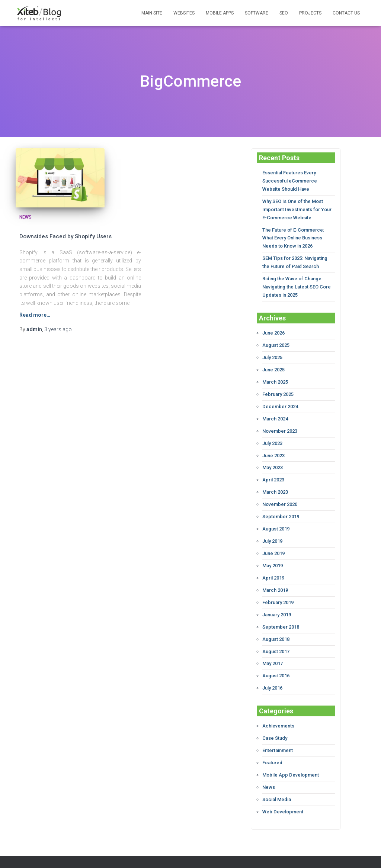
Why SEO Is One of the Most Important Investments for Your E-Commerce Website (297, 208)
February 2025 (278, 388)
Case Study (275, 723)
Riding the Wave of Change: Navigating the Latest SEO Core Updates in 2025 (297, 283)
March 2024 (275, 412)
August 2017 (276, 638)
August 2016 (276, 662)
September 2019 (281, 507)
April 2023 (273, 471)
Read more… (35, 312)
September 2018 (281, 614)
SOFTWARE (257, 13)
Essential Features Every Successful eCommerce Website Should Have (290, 180)
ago (58, 327)
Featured (272, 747)
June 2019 (273, 543)
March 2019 (275, 578)
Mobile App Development (291, 759)
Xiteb (205, 854)
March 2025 (275, 376)
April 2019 (273, 566)
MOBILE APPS (220, 13)
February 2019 (278, 590)
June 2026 (273, 328)
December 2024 (280, 400)
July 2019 (272, 531)
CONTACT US (346, 13)
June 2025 (273, 364)
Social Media (277, 783)
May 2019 (273, 554)
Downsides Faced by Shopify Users (65, 234)
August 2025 (276, 340)
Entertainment (278, 735)
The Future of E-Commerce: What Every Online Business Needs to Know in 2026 (293, 235)
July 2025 (272, 352)
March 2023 (275, 483)
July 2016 (272, 673)
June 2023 (273, 447)
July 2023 (272, 435)
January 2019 (277, 602)
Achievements (278, 711)
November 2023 (280, 424)
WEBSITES (184, 13)
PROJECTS (310, 13)
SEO (284, 13)
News (25, 214)
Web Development (283, 795)
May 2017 (273, 650)
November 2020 (280, 495)
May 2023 (273, 459)
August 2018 (276, 626)
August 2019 (276, 519)
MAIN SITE (152, 13)
